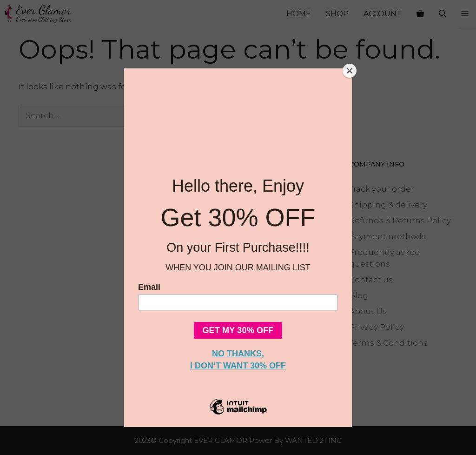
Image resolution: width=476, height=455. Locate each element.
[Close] (350, 71)
